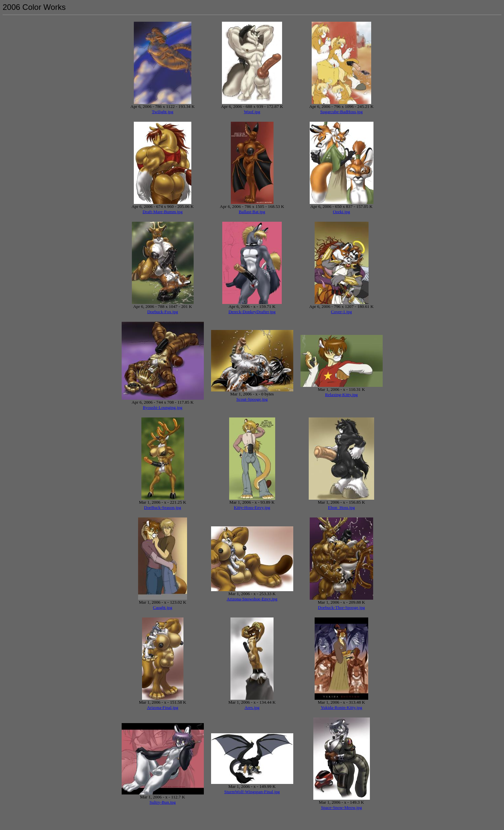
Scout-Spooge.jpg (252, 399)
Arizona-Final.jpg (163, 707)
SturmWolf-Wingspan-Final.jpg (252, 792)
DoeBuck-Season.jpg (163, 507)
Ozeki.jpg (341, 212)
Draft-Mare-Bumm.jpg (163, 212)
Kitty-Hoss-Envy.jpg (252, 507)
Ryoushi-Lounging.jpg (163, 407)
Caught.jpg (163, 607)
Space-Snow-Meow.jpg (341, 807)
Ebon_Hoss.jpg (342, 507)
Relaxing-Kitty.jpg (341, 395)
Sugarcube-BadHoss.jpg (341, 112)
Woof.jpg (252, 112)
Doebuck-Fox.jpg (163, 312)
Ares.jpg (252, 707)
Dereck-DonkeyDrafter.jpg (252, 312)
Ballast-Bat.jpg (252, 212)
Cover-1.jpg (342, 312)
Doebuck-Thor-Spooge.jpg (341, 607)
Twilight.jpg (163, 112)
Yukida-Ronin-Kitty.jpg (341, 707)
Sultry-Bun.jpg (163, 802)
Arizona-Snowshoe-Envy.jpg (252, 599)
